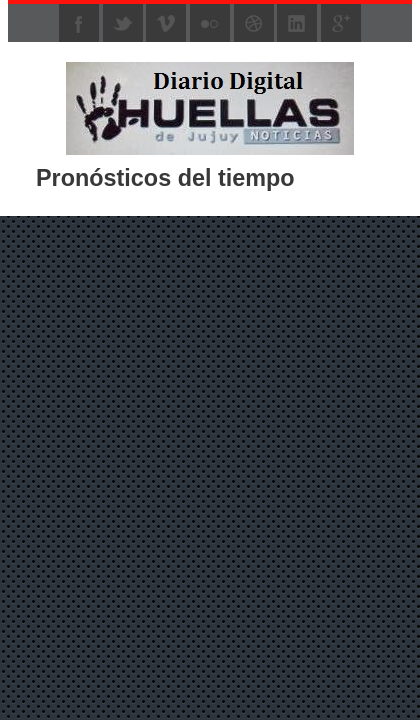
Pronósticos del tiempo (165, 178)
